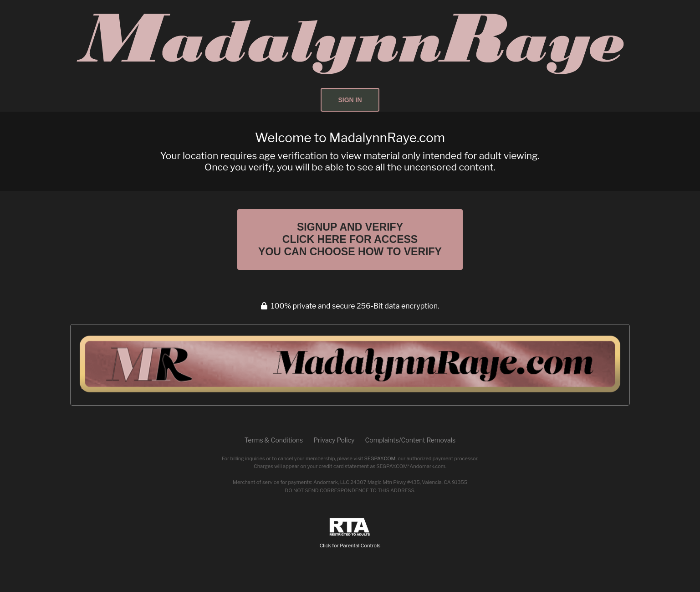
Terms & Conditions (274, 440)
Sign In (350, 100)
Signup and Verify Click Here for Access (350, 239)
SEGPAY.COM (380, 458)
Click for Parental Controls (350, 533)
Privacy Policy (334, 440)
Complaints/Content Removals (410, 440)
